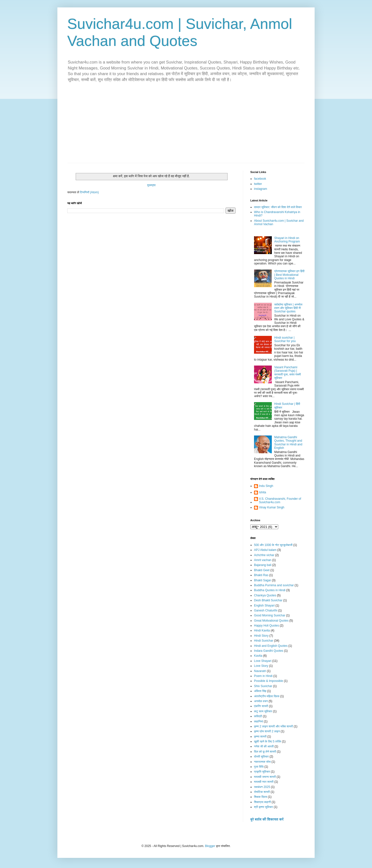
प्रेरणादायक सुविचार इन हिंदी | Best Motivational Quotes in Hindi (289, 275)
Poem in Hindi (263, 676)
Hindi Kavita (262, 630)
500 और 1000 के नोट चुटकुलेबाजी (273, 545)
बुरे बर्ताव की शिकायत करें (267, 819)
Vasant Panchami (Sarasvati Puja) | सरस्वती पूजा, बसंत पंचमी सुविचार (288, 373)
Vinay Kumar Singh (272, 507)
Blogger (210, 846)
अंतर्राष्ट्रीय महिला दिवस (267, 696)
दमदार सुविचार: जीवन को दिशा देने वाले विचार (278, 207)
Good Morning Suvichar (270, 615)
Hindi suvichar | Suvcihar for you (285, 339)
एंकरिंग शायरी (261, 706)
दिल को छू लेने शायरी (265, 752)
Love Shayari (263, 661)
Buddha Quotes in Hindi (270, 590)
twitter (258, 184)
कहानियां (258, 721)
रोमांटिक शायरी (262, 792)
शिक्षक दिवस (261, 797)
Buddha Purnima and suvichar (274, 585)
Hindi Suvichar (264, 641)
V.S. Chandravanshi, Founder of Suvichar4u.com (280, 500)
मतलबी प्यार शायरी (264, 782)
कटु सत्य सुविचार (263, 711)
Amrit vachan (263, 560)
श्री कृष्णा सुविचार (263, 807)
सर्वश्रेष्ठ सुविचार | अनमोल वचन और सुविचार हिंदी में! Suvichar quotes (288, 308)
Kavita (258, 656)
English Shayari (264, 606)
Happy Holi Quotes (267, 626)
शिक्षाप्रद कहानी (262, 802)
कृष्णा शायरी (260, 737)
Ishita (263, 492)
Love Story (261, 666)
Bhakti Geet (262, 570)
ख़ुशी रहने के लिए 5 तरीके (268, 741)
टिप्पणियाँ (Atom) (89, 192)
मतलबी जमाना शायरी (265, 777)
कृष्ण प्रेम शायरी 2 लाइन (267, 731)
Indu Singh (266, 486)
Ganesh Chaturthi (266, 610)
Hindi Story (261, 636)
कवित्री (258, 716)
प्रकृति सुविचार (262, 772)
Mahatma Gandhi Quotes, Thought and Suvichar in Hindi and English (288, 443)
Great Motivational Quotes (271, 621)
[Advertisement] (186, 126)
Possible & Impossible (268, 681)
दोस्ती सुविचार (261, 757)
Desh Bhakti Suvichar (268, 600)
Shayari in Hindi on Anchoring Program (287, 240)
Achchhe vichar (264, 555)
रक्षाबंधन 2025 (262, 787)
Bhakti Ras (261, 575)
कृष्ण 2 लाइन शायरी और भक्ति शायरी (273, 726)
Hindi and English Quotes (271, 646)
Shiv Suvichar (263, 686)
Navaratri (260, 671)
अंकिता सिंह (260, 691)
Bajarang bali (263, 565)
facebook (260, 179)
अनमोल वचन (261, 701)
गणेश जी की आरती (264, 746)
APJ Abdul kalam (265, 550)
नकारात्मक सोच (262, 762)
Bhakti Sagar (263, 580)
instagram (261, 189)
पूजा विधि (259, 767)
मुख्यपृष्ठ (151, 185)
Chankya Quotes (265, 595)
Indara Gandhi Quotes (269, 651)
